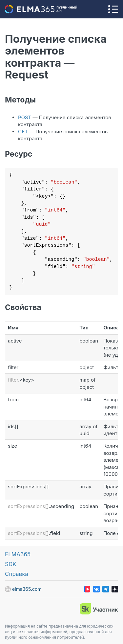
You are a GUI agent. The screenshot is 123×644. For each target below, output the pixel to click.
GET (23, 132)
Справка (17, 574)
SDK (11, 564)
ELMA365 (18, 554)
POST (25, 117)
